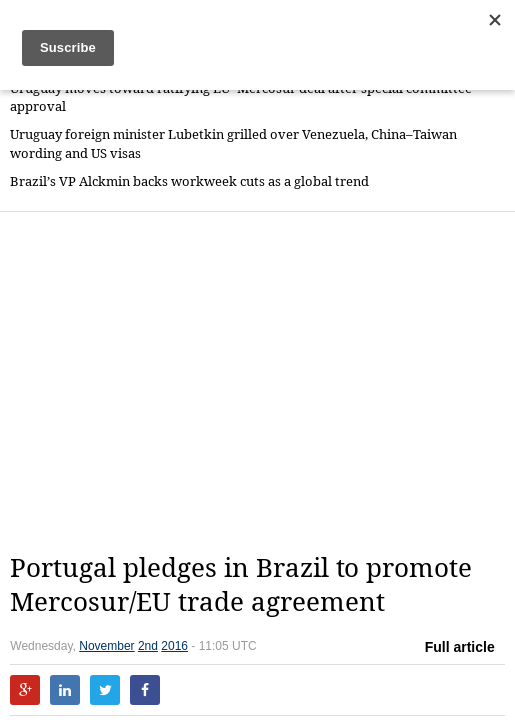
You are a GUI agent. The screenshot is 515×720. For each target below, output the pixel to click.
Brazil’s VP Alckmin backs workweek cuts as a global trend (189, 181)
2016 (174, 646)
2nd (148, 646)
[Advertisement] (262, 382)
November (106, 646)
